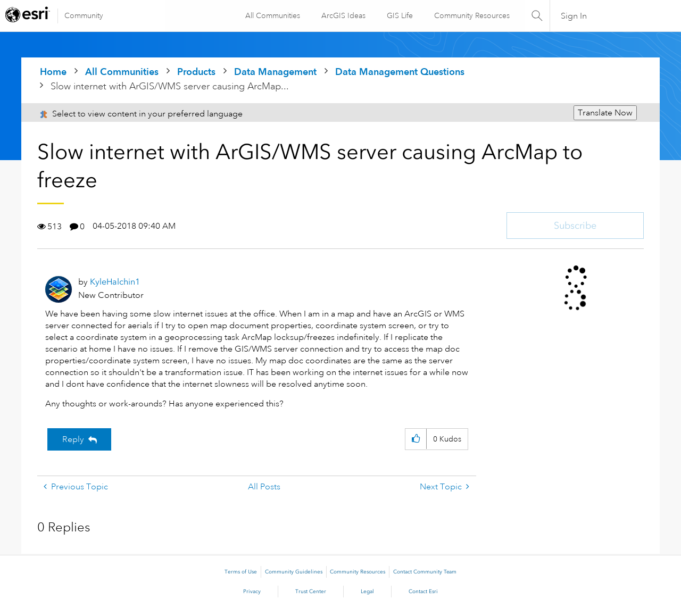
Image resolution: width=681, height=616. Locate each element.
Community (84, 15)
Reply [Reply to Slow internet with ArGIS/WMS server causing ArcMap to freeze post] (73, 439)
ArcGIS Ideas (343, 15)
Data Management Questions (400, 72)
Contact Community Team (425, 572)
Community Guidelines (294, 572)
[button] (416, 439)
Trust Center (311, 592)
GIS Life (399, 15)
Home (53, 72)
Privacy (252, 592)
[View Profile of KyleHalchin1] (115, 282)
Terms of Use (241, 572)
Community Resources (471, 15)
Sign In (574, 16)
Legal (367, 592)
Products (196, 72)
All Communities (272, 15)
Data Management (275, 72)
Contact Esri (423, 592)
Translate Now (605, 113)
